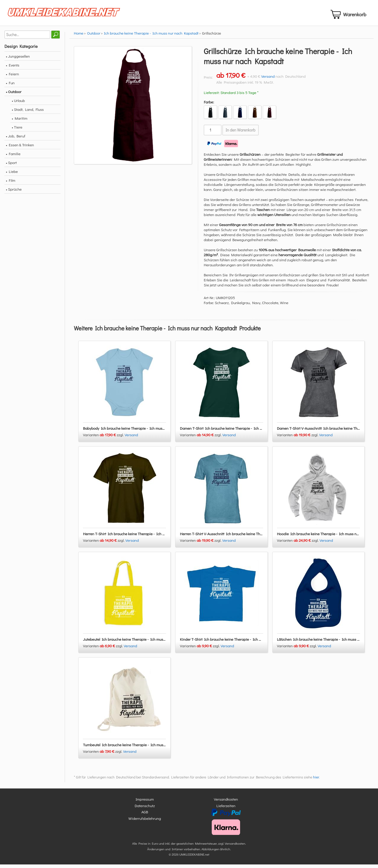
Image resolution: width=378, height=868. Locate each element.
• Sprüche (14, 193)
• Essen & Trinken (20, 148)
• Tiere (17, 130)
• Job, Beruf (16, 139)
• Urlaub (18, 104)
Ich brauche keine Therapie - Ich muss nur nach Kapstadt (151, 36)
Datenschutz (145, 809)
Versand (268, 80)
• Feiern (12, 77)
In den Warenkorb (241, 134)
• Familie (13, 157)
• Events (13, 68)
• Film (11, 184)
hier (316, 781)
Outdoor (94, 36)
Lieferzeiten (226, 809)
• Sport (11, 166)
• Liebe (12, 175)
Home (79, 36)
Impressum (145, 803)
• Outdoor (14, 95)
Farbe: (209, 105)
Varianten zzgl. (104, 438)
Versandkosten (226, 803)
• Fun (10, 86)
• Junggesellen (18, 60)
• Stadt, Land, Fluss (28, 113)
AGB (145, 816)
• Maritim (20, 122)
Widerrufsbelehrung (145, 822)
